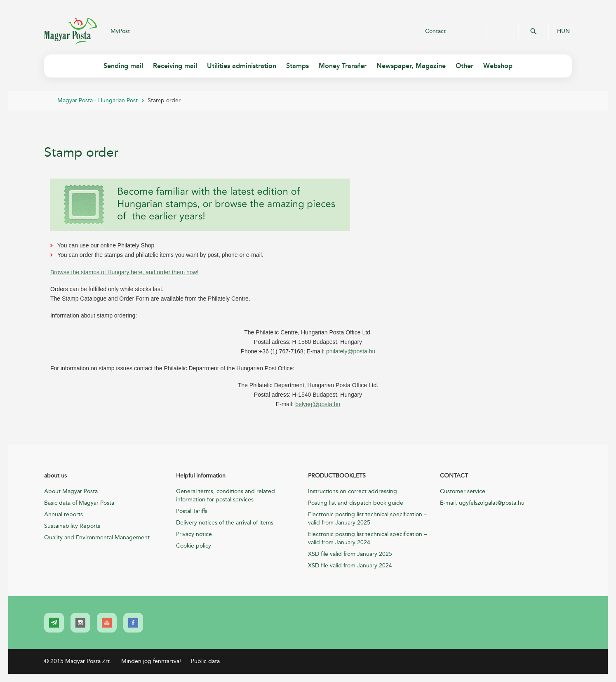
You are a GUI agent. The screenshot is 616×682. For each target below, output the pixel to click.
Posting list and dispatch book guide (356, 503)
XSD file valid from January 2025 (350, 554)
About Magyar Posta (71, 491)
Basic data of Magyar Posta (79, 503)
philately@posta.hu (351, 351)
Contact (435, 31)
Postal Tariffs (192, 511)
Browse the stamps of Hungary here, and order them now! (125, 272)
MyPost (120, 31)
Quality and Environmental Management (97, 537)
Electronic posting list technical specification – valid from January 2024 (367, 538)
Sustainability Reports (72, 526)
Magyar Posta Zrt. (71, 31)
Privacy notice (194, 534)
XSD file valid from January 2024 (350, 566)
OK (534, 31)
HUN (563, 31)
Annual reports (63, 514)
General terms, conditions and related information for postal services (226, 495)
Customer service (463, 491)
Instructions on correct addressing (353, 491)
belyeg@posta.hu (318, 404)
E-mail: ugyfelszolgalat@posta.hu (482, 503)
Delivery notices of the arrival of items (225, 523)
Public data (205, 661)
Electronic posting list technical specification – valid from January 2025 (367, 519)
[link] (54, 623)
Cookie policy (194, 546)
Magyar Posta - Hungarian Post (98, 100)
